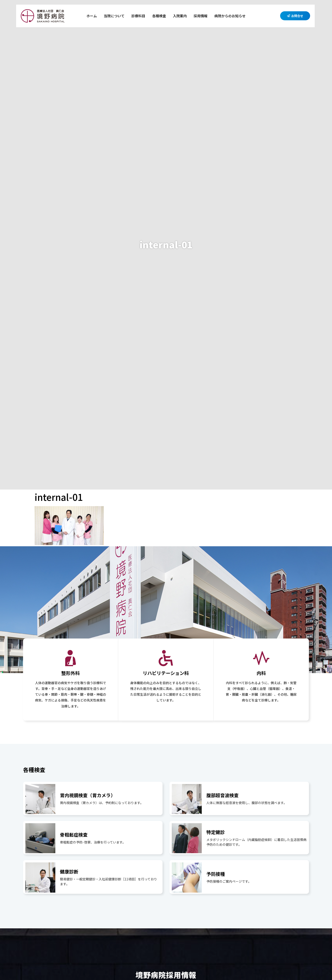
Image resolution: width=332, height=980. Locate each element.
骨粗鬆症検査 (74, 835)
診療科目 (138, 16)
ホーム (92, 16)
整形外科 (71, 673)
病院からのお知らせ (230, 16)
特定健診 (216, 832)
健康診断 (69, 872)
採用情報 (201, 16)
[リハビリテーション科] (166, 658)
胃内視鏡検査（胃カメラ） (88, 795)
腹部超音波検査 (222, 795)
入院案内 (180, 16)
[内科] (261, 658)
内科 (261, 673)
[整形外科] (71, 658)
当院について (114, 16)
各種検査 (159, 16)
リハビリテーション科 (166, 673)
